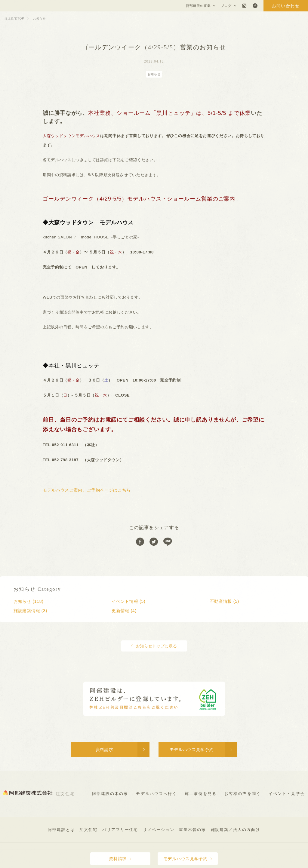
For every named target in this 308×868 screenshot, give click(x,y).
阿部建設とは (61, 830)
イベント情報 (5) (128, 601)
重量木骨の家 (192, 830)
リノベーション (159, 830)
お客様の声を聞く (243, 794)
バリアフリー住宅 (120, 830)
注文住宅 (88, 830)
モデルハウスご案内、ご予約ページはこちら (87, 490)
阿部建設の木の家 (110, 794)
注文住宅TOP (14, 18)
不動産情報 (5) (225, 601)
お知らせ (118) (29, 601)
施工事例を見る (201, 794)
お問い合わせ (286, 6)
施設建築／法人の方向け (236, 830)
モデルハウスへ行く (156, 794)
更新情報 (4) (124, 611)
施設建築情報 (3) (30, 611)
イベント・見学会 (287, 794)
